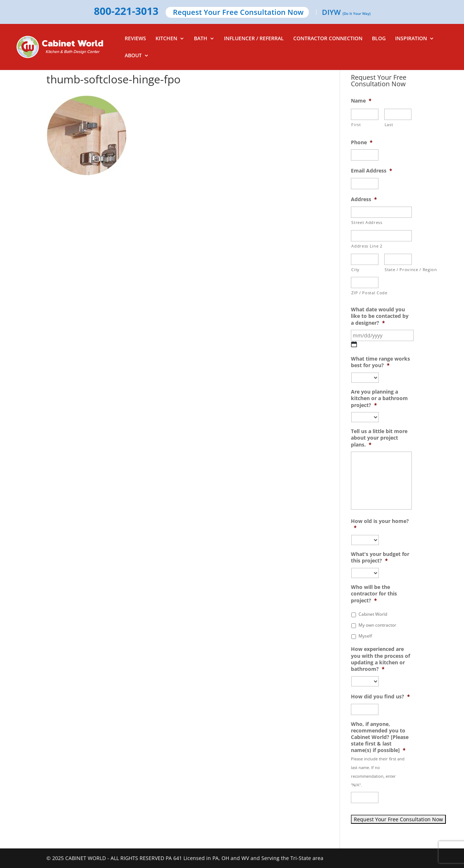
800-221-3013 (126, 12)
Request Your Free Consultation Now (238, 13)
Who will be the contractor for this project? (374, 594)
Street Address (367, 222)
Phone (362, 142)
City (355, 269)
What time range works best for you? (380, 362)
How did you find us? (380, 697)
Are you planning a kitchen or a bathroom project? (379, 398)
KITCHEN (166, 39)
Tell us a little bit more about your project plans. (379, 438)
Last (389, 124)
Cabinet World (373, 614)
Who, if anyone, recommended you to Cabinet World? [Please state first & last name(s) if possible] (380, 737)
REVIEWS (135, 39)
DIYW (346, 13)
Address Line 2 (367, 246)
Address (364, 199)
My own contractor (377, 625)
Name (361, 101)
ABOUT (133, 56)
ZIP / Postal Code (365, 293)
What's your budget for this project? (380, 557)
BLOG (379, 39)
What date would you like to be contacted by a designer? (380, 316)
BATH (201, 39)
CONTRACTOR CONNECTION (328, 39)
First (356, 124)
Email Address (372, 171)
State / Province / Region (398, 269)
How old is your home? (380, 524)
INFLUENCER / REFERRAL (254, 39)
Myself (365, 636)
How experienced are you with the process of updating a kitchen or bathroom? (380, 659)
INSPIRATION (411, 39)
